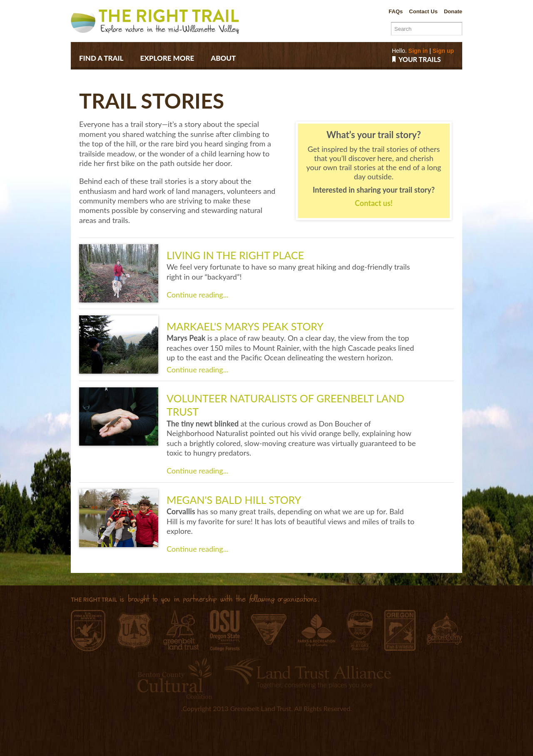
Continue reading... (197, 295)
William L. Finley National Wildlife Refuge (88, 631)
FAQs (396, 11)
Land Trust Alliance (307, 673)
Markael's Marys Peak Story (245, 326)
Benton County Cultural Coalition (175, 678)
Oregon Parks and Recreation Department (360, 631)
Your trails (420, 59)
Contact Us (423, 11)
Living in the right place (235, 255)
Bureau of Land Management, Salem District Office (269, 630)
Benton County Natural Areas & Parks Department (445, 629)
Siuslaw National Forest (134, 631)
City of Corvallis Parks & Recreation (316, 631)
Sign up (443, 51)
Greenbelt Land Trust (181, 630)
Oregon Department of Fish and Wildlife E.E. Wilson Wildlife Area (400, 630)
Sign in (418, 51)
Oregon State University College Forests (225, 631)
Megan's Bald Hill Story (234, 500)
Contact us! (374, 203)
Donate (453, 11)
